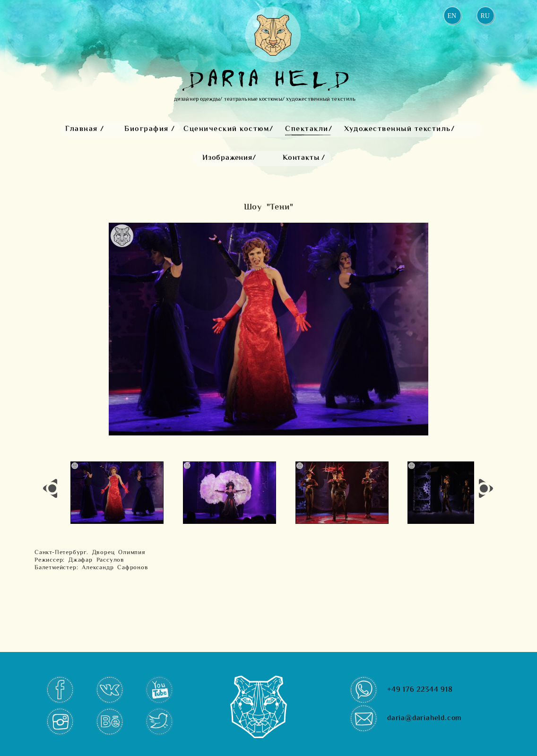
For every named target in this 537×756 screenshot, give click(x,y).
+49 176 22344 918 (420, 690)
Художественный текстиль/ (399, 129)
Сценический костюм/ (229, 129)
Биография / (150, 129)
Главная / (85, 129)
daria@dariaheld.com (424, 718)
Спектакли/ (309, 129)
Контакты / (304, 158)
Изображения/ (229, 158)
